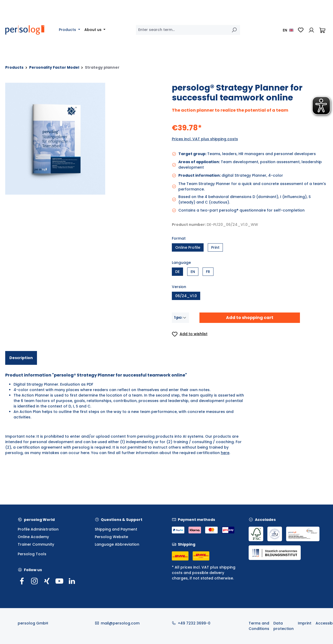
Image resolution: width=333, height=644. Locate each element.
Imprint (305, 623)
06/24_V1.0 (186, 296)
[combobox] (182, 30)
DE (177, 272)
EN (193, 272)
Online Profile (188, 247)
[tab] (21, 358)
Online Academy (33, 537)
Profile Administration (38, 529)
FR (208, 272)
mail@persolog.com (120, 623)
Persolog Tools (32, 554)
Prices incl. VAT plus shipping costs (205, 139)
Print (215, 247)
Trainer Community (36, 544)
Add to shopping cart (250, 318)
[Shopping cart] (322, 30)
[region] (83, 139)
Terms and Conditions (259, 626)
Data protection (284, 626)
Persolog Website (111, 537)
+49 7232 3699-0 (194, 623)
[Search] (234, 30)
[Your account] (311, 30)
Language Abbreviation (117, 544)
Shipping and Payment (116, 529)
